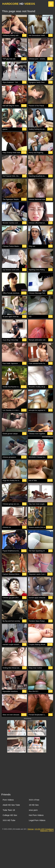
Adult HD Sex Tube (11, 805)
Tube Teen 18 (9, 810)
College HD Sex (10, 815)
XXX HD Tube (9, 820)
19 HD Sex (34, 805)
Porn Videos (8, 800)
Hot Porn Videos (36, 815)
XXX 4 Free (34, 800)
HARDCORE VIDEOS (19, 4)
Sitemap (31, 829)
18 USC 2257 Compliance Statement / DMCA (44, 830)
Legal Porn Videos (37, 820)
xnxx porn (33, 810)
